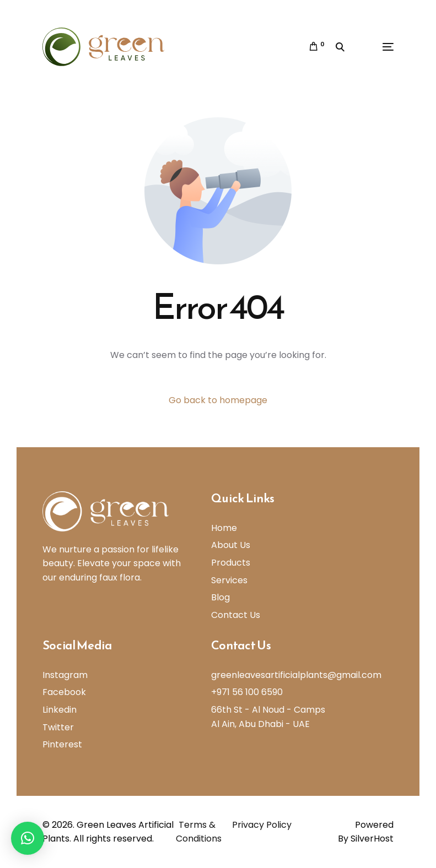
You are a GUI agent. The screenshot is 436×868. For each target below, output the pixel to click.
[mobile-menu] (374, 47)
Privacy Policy (262, 825)
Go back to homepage (218, 400)
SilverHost (372, 839)
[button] (28, 838)
